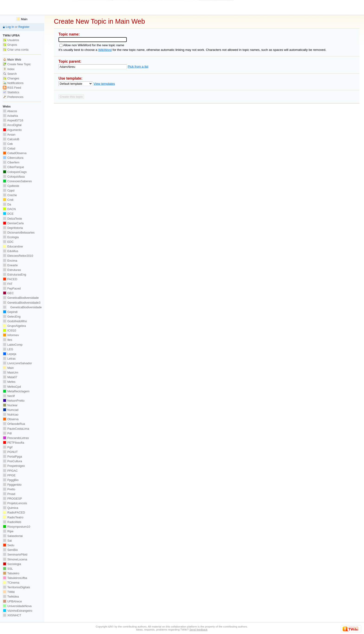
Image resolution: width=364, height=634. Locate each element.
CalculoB (11, 139)
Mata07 (10, 377)
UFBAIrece (12, 601)
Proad (9, 494)
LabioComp (13, 345)
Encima (10, 261)
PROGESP (12, 499)
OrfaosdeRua (14, 424)
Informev (11, 335)
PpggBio (11, 480)
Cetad (9, 148)
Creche (10, 195)
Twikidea (11, 597)
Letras (9, 359)
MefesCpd (12, 387)
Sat (7, 541)
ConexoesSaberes (17, 181)
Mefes (9, 382)
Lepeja (10, 354)
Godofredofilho (15, 321)
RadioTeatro (13, 517)
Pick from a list (138, 67)
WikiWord (105, 50)
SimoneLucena (15, 559)
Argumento (12, 130)
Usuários (11, 40)
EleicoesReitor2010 (18, 256)
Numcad (11, 410)
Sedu (9, 545)
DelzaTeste (12, 219)
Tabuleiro (11, 573)
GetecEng (12, 317)
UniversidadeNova (17, 606)
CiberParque (13, 167)
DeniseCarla (13, 223)
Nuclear (10, 405)
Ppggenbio (12, 485)
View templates (104, 84)
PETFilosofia (13, 443)
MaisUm (11, 372)
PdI (7, 433)
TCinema (11, 583)
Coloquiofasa (14, 177)
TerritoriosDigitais (16, 587)
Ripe (8, 531)
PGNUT (10, 452)
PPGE (9, 475)
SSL (8, 569)
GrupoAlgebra (14, 326)
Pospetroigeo (14, 466)
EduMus (11, 251)
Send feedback (198, 629)
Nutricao (11, 415)
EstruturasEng (15, 275)
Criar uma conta (16, 50)
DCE (8, 214)
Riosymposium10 (16, 527)
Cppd (9, 190)
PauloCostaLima (16, 429)
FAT (8, 284)
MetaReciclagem (16, 391)
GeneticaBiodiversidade (21, 298)
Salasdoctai (13, 536)
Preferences (13, 97)
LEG (8, 349)
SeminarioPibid (15, 554)
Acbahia (10, 116)
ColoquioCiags (15, 172)
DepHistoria (13, 228)
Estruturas (12, 270)
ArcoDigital (12, 125)
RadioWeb (12, 522)
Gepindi (10, 312)
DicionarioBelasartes (19, 232)
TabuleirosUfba (15, 578)
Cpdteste (11, 186)
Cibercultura (13, 158)
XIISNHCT (12, 615)
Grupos (10, 45)
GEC (8, 293)
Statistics (11, 92)
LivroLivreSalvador (17, 363)
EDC (8, 242)
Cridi (8, 200)
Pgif (8, 447)
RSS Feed (12, 88)
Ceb (8, 144)
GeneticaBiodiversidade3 (22, 303)
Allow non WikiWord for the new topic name (94, 45)
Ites (7, 340)
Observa (11, 419)
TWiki (9, 592)
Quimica (11, 508)
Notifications (13, 83)
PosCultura (12, 461)
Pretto (9, 489)
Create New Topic (17, 64)
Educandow (13, 246)
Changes (11, 78)
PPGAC (10, 471)
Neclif (9, 396)
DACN (9, 209)
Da (7, 204)
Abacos (10, 111)
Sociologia (12, 564)
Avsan (9, 135)
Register (24, 27)
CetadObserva (15, 153)
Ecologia (11, 237)
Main (22, 19)
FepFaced (12, 288)
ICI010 (9, 330)
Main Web (12, 60)
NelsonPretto (14, 401)
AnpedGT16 (13, 120)
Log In (10, 27)
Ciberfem (11, 162)
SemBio (10, 550)
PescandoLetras (16, 438)
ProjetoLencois (15, 503)
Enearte (10, 265)
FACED (10, 279)
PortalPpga (12, 457)
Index (9, 69)
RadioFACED (14, 512)
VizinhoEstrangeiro (18, 611)
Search (10, 74)
